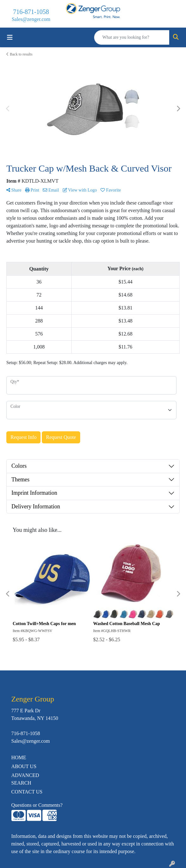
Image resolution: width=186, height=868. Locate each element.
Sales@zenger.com (31, 19)
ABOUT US (24, 766)
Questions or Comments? (37, 805)
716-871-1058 (31, 12)
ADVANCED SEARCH (25, 779)
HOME (19, 757)
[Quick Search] (132, 37)
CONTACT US (27, 792)
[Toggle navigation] (10, 37)
